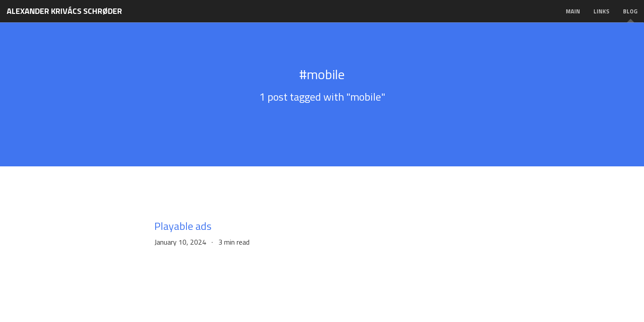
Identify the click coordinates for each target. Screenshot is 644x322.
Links (602, 11)
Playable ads (183, 226)
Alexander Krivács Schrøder (64, 11)
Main (573, 11)
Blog (630, 11)
